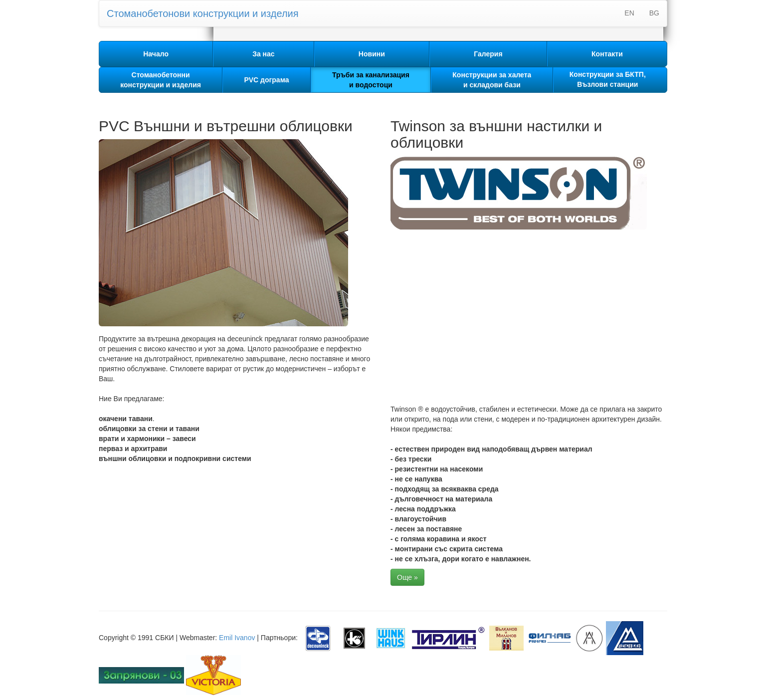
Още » (407, 577)
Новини (372, 54)
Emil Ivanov (237, 638)
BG (654, 13)
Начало (156, 54)
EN (629, 13)
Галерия (488, 54)
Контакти (607, 54)
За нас (263, 54)
